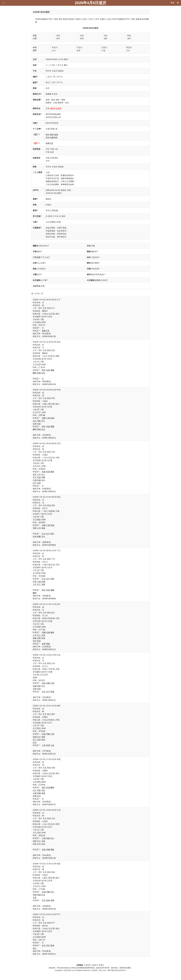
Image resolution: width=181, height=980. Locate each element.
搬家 (52, 472)
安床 (39, 424)
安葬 (35, 528)
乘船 (48, 644)
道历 (35, 82)
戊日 (60, 19)
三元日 (90, 19)
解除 (52, 135)
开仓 (35, 477)
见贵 (39, 483)
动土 (43, 429)
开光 (43, 537)
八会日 (109, 19)
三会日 (84, 19)
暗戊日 (72, 19)
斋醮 (52, 370)
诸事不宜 (49, 143)
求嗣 (44, 418)
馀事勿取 (54, 138)
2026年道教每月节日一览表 (47, 19)
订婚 (48, 418)
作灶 (43, 373)
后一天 (40, 294)
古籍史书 (95, 965)
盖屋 (48, 472)
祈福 (48, 370)
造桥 (44, 644)
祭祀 (48, 135)
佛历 (35, 77)
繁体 (173, 3)
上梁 (44, 745)
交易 (35, 424)
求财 (39, 421)
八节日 (96, 19)
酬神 (35, 373)
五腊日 (103, 19)
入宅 (39, 475)
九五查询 (87, 965)
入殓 (52, 745)
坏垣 (48, 138)
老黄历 (102, 965)
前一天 (34, 294)
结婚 (52, 418)
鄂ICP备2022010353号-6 (117, 970)
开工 (43, 421)
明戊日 (66, 19)
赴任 (43, 480)
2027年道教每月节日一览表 (124, 19)
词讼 (48, 945)
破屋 (56, 135)
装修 (39, 373)
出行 (35, 421)
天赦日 (78, 19)
